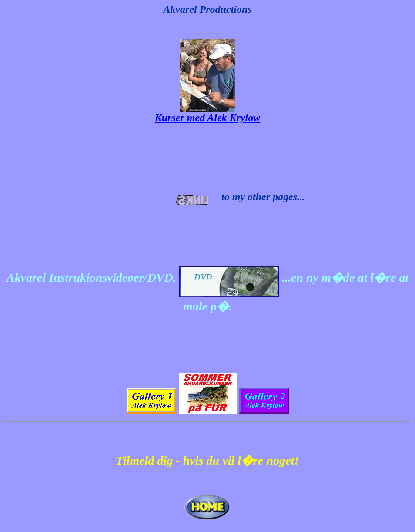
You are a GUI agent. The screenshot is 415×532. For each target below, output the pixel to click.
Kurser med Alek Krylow (207, 118)
